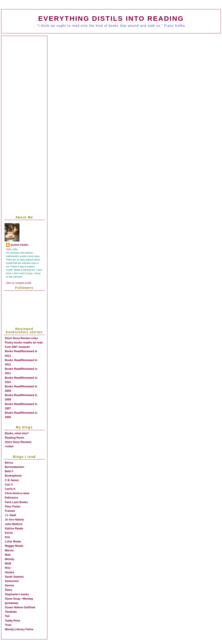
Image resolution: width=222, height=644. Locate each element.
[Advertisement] (43, 83)
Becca (9, 463)
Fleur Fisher (13, 507)
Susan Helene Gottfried (20, 607)
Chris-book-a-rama (17, 493)
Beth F (9, 471)
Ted (7, 616)
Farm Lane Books (16, 502)
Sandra (9, 572)
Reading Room (15, 438)
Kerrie (9, 533)
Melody (9, 559)
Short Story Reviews (18, 442)
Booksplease (13, 476)
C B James (12, 480)
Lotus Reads (13, 542)
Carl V (9, 485)
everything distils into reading (111, 18)
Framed (10, 511)
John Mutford (14, 524)
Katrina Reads (14, 529)
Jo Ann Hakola (14, 520)
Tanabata (11, 612)
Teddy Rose (12, 621)
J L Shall (10, 515)
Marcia (9, 550)
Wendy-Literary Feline (19, 629)
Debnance (11, 498)
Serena (9, 585)
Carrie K (10, 489)
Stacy (8, 590)
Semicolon (12, 581)
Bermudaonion (15, 467)
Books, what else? (17, 433)
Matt (8, 555)
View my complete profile (19, 283)
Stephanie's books (17, 594)
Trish (8, 625)
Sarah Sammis (14, 577)
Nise (8, 568)
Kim (7, 537)
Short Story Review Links (21, 338)
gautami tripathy (19, 245)
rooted (9, 446)
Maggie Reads (14, 546)
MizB (8, 563)
